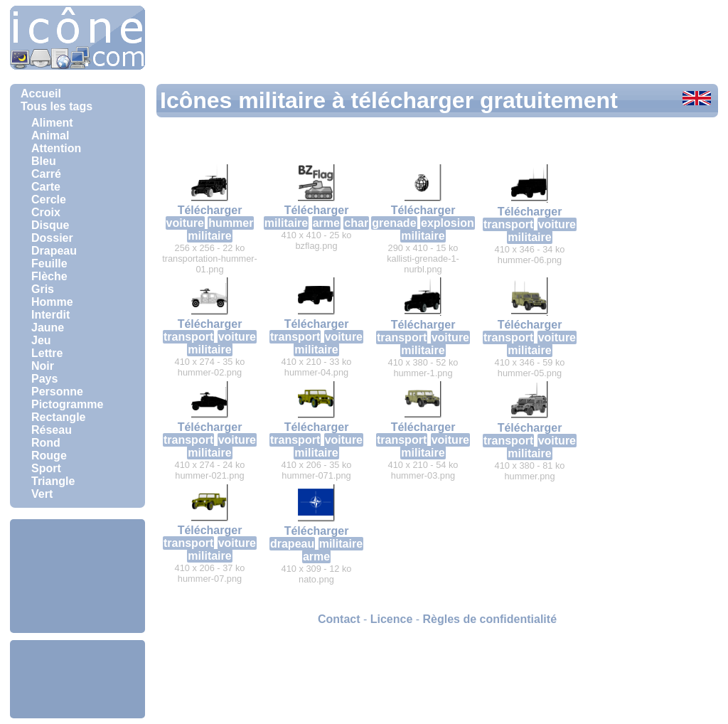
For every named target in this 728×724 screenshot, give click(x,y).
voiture (185, 223)
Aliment (52, 123)
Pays (44, 379)
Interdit (50, 315)
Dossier (52, 238)
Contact (339, 619)
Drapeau (54, 251)
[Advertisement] (77, 576)
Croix (46, 212)
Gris (43, 289)
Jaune (48, 328)
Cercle (49, 199)
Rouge (49, 456)
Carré (46, 174)
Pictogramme (67, 404)
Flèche (49, 276)
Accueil (41, 94)
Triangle (53, 481)
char (356, 223)
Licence (392, 619)
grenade (394, 223)
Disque (50, 225)
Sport (46, 468)
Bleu (44, 161)
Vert (42, 494)
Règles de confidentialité (490, 619)
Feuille (49, 263)
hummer (231, 223)
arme (326, 223)
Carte (46, 187)
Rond (46, 443)
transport (508, 224)
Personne (57, 392)
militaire (209, 236)
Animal (50, 135)
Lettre (47, 353)
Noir (43, 366)
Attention (56, 148)
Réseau (52, 430)
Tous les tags (57, 106)
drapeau (292, 544)
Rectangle (58, 417)
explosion (448, 223)
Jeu (41, 340)
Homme (52, 302)
